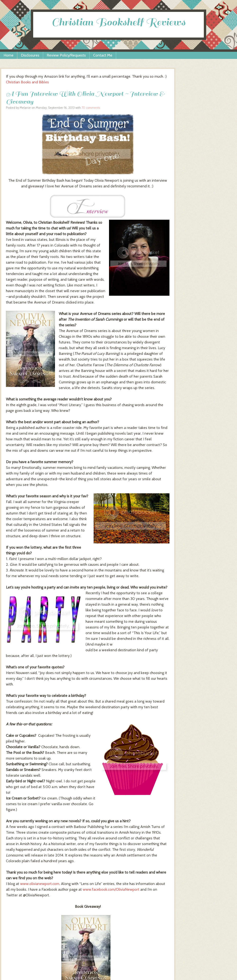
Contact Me (103, 55)
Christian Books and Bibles (27, 82)
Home (9, 55)
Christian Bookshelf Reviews (118, 22)
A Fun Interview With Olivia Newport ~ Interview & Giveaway (85, 98)
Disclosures (30, 55)
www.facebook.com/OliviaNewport (111, 889)
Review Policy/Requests (66, 55)
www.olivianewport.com (40, 884)
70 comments (91, 108)
